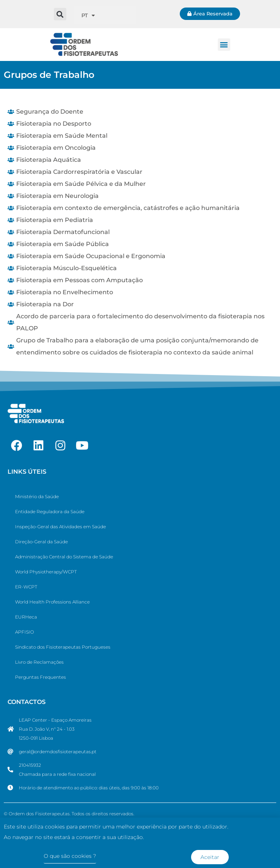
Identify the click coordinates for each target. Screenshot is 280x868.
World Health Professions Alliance (52, 602)
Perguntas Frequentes (41, 677)
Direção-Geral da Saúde (41, 542)
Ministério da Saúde (37, 496)
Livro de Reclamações (39, 662)
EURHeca (26, 617)
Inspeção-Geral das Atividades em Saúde (60, 527)
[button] (60, 14)
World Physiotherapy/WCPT (46, 572)
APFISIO (24, 632)
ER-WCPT (26, 587)
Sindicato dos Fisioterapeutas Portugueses (63, 647)
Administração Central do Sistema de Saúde (64, 557)
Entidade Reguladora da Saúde (50, 512)
